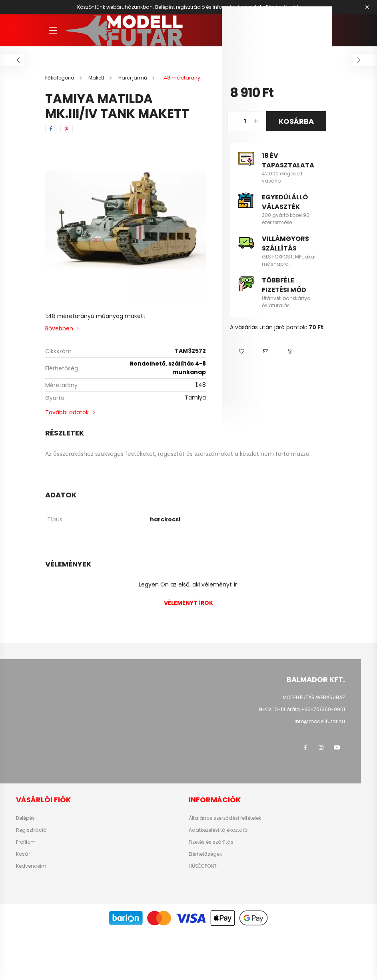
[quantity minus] (234, 121)
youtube (337, 747)
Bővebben (59, 328)
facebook (305, 747)
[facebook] (51, 129)
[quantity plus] (256, 121)
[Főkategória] (60, 78)
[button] (242, 352)
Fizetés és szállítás (211, 842)
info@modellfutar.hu (320, 721)
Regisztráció (31, 830)
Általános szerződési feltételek (225, 818)
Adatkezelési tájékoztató (218, 830)
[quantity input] (245, 121)
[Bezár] (367, 7)
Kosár (23, 854)
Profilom (26, 842)
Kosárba (296, 121)
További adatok (67, 412)
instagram (321, 747)
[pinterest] (67, 129)
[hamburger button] (53, 30)
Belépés (25, 818)
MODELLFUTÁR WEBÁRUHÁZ (314, 697)
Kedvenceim (31, 866)
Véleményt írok (188, 603)
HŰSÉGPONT (203, 866)
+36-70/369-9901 (323, 709)
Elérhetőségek (205, 854)
